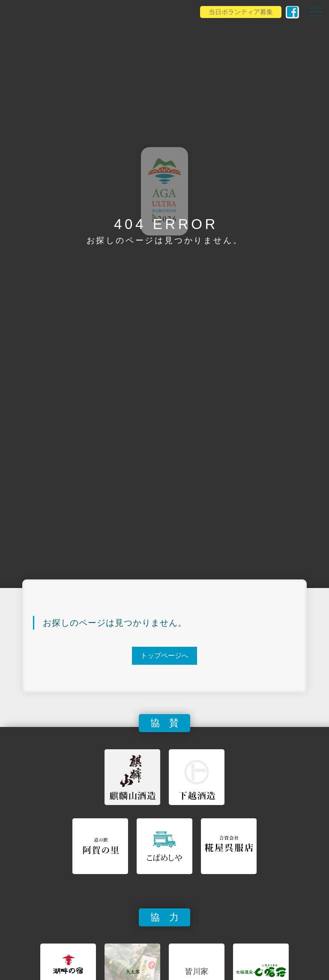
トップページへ (164, 656)
